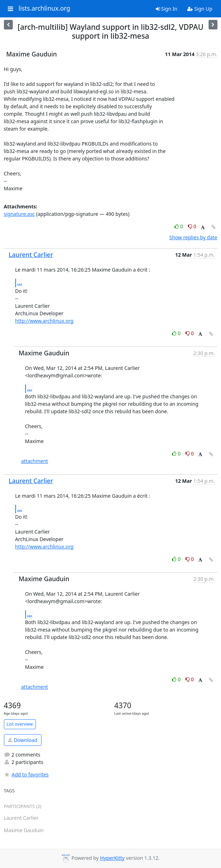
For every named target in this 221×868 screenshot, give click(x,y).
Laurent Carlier (31, 255)
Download (23, 740)
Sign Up (200, 9)
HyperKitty (112, 858)
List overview (20, 724)
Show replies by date (193, 237)
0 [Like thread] (179, 226)
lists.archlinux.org (44, 9)
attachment (35, 461)
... (20, 283)
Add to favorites (26, 774)
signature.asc (20, 214)
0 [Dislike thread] (192, 226)
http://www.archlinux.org (45, 321)
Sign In (167, 9)
